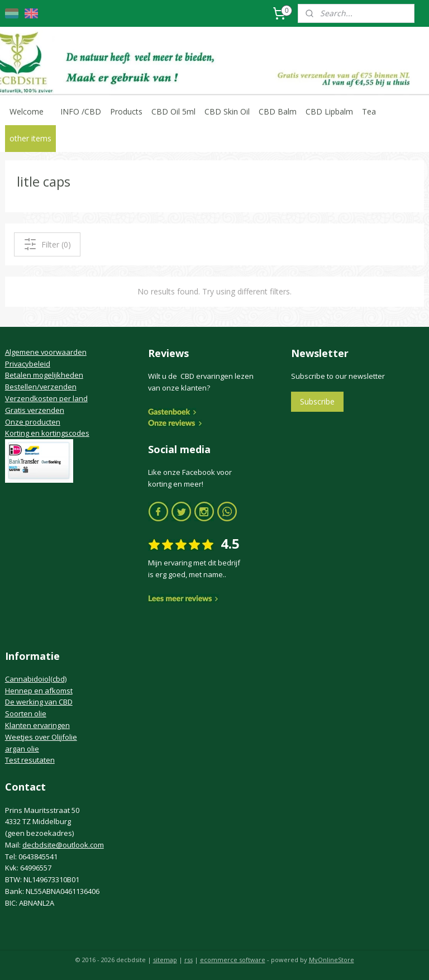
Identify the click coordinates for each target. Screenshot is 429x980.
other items (30, 138)
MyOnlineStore (332, 960)
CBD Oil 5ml (173, 111)
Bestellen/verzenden (41, 387)
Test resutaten (30, 760)
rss (189, 960)
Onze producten (33, 422)
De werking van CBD (39, 702)
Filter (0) (47, 244)
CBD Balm (278, 111)
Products (126, 111)
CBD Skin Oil (227, 111)
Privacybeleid (28, 364)
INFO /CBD (81, 111)
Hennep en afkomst (39, 691)
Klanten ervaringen (37, 725)
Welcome (27, 111)
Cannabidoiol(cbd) (36, 679)
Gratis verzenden (35, 410)
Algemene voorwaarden (46, 352)
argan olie (22, 749)
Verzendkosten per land (46, 398)
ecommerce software (233, 960)
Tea (369, 111)
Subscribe (317, 401)
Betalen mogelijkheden (44, 375)
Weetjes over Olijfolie (41, 737)
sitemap (165, 960)
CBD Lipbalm (329, 111)
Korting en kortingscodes (47, 433)
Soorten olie (26, 713)
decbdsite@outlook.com (63, 845)
